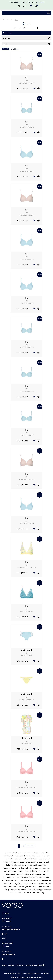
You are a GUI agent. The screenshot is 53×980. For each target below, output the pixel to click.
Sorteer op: (17, 28)
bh (26, 78)
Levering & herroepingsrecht (35, 965)
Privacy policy (27, 973)
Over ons (20, 965)
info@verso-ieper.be (8, 954)
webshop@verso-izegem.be (11, 929)
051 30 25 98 (7, 927)
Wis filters (15, 49)
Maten (6, 44)
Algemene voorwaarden (12, 973)
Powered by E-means (35, 977)
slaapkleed (27, 738)
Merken (11, 20)
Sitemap (36, 973)
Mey (17, 20)
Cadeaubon (45, 973)
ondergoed (26, 650)
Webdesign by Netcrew (19, 977)
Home (5, 20)
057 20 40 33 (7, 951)
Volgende (30, 846)
